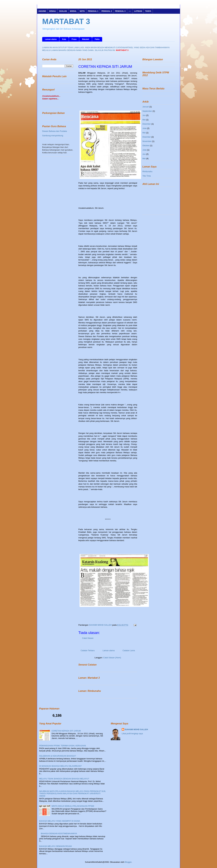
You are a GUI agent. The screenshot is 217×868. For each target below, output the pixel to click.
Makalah (86, 39)
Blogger (128, 862)
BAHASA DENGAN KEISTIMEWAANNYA (59, 833)
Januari (146, 107)
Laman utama (51, 39)
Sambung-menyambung (53, 136)
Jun (144, 115)
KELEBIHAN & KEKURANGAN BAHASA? (57, 756)
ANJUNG (42, 11)
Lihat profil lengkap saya (132, 734)
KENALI (53, 11)
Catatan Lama (129, 650)
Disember (147, 124)
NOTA (82, 11)
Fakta (97, 39)
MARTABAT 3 (66, 21)
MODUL (73, 11)
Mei (144, 120)
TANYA (148, 11)
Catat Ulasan (88, 638)
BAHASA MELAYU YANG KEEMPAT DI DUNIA (60, 821)
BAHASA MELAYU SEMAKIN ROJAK (56, 846)
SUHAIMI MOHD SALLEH (101, 625)
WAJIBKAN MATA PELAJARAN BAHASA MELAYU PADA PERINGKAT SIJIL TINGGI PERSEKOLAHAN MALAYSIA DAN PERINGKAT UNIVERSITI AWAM (72, 794)
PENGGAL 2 (107, 11)
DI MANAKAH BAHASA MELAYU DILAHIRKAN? (60, 766)
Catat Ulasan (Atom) (112, 658)
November (147, 141)
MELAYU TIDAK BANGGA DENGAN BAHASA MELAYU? (64, 779)
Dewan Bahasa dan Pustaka (55, 131)
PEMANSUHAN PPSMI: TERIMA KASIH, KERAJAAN (63, 746)
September (147, 111)
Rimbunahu (147, 171)
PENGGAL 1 (93, 11)
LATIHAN (138, 11)
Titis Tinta (147, 176)
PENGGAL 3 (120, 11)
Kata (64, 39)
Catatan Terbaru (88, 650)
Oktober (146, 145)
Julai (144, 128)
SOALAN (63, 11)
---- (130, 11)
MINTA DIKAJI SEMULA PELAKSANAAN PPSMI (73, 806)
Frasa (74, 39)
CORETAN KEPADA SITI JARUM (66, 731)
